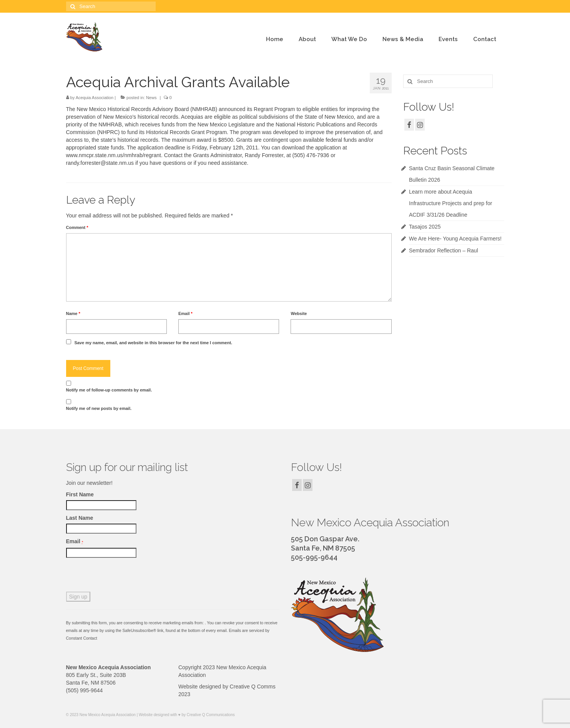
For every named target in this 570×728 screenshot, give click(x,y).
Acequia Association (95, 98)
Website (299, 313)
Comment (77, 227)
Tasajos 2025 (425, 227)
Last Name (80, 518)
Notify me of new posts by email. (99, 408)
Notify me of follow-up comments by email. (109, 390)
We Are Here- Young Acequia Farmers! (455, 239)
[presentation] (125, 577)
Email (185, 313)
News (151, 98)
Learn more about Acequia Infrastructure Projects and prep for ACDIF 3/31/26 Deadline (450, 203)
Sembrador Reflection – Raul (444, 250)
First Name (80, 494)
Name (73, 313)
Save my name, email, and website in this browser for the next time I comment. (153, 343)
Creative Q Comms (253, 687)
